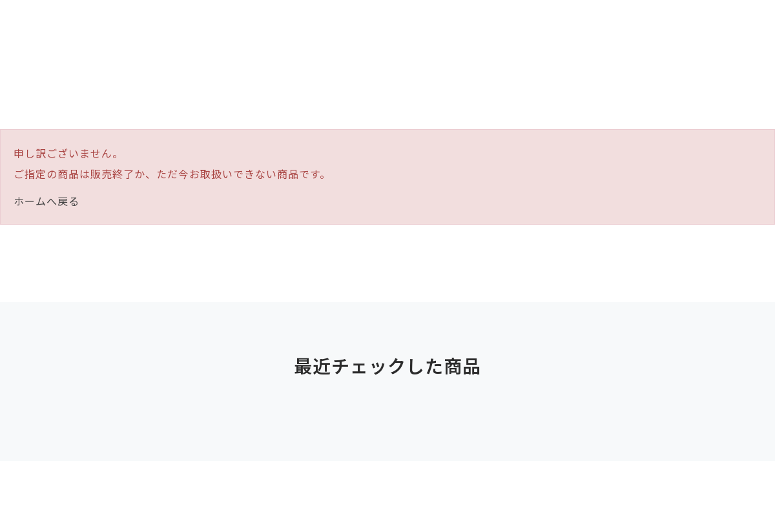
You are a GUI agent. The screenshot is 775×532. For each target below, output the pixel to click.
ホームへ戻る (46, 201)
